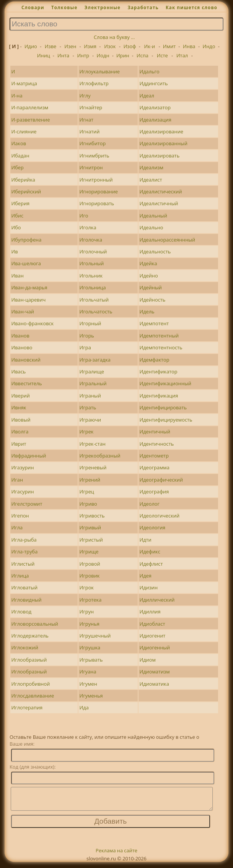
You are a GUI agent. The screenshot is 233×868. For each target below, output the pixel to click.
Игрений (90, 480)
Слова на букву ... (114, 37)
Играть (88, 407)
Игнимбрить (95, 156)
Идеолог (149, 504)
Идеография (154, 492)
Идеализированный (163, 143)
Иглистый (23, 564)
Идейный (150, 287)
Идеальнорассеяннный (167, 240)
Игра (85, 347)
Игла (17, 527)
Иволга (20, 432)
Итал (182, 55)
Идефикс (150, 552)
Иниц (44, 55)
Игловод (22, 612)
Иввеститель (27, 383)
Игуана (88, 672)
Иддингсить (153, 83)
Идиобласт (152, 624)
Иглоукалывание (100, 71)
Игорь (87, 336)
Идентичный (155, 432)
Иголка (88, 227)
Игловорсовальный (35, 624)
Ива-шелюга (26, 263)
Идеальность (155, 251)
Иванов (20, 336)
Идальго (149, 71)
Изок (110, 46)
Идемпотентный (159, 336)
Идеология (152, 527)
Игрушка (90, 647)
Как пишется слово (191, 7)
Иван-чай (23, 312)
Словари (33, 7)
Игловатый (25, 587)
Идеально (151, 227)
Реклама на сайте (116, 855)
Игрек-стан (93, 444)
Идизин (148, 587)
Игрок (87, 587)
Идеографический (161, 480)
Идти (145, 540)
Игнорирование (99, 191)
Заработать (143, 7)
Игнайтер (91, 107)
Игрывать (91, 660)
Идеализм (151, 167)
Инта (63, 55)
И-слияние (24, 131)
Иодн (103, 55)
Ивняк (19, 407)
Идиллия (150, 612)
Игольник (91, 276)
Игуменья (91, 696)
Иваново (22, 347)
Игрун (87, 612)
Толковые (64, 7)
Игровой (90, 564)
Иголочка (91, 240)
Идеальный (153, 216)
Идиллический (157, 600)
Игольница (93, 287)
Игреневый (93, 467)
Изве (51, 46)
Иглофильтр (94, 83)
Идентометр (154, 456)
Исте (162, 55)
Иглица (20, 576)
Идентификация (159, 396)
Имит (169, 46)
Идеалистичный (159, 203)
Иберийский (26, 191)
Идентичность (156, 444)
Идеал (147, 96)
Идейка (148, 263)
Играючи (90, 420)
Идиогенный (155, 647)
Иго (84, 216)
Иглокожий (25, 647)
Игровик (90, 576)
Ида (84, 707)
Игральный (93, 383)
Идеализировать (159, 156)
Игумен (88, 684)
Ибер (18, 167)
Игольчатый (94, 300)
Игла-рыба (24, 540)
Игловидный (27, 600)
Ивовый (21, 420)
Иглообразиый (29, 660)
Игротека (91, 600)
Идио (31, 46)
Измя (90, 46)
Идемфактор (154, 360)
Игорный (90, 323)
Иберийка (23, 180)
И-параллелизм (30, 107)
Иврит (19, 444)
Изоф (130, 46)
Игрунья (90, 624)
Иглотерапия (27, 707)
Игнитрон (91, 167)
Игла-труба (25, 552)
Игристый (91, 540)
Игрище (89, 552)
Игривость (92, 516)
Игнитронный (96, 180)
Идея (145, 576)
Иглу (85, 96)
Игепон (20, 516)
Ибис (18, 216)
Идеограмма (154, 467)
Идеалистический (160, 191)
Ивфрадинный (29, 456)
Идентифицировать (163, 407)
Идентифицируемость (166, 420)
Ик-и (149, 46)
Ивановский (26, 360)
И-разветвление (31, 120)
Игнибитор (93, 143)
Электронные (103, 7)
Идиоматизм (154, 672)
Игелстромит (27, 504)
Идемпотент (154, 323)
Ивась (19, 372)
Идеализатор (155, 107)
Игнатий (90, 131)
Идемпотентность (161, 347)
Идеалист (151, 180)
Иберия (21, 203)
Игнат (86, 120)
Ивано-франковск (33, 323)
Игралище (92, 372)
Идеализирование (161, 131)
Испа (143, 55)
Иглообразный (29, 672)
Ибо (16, 227)
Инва (189, 46)
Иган (17, 480)
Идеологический (159, 516)
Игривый (90, 527)
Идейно (148, 276)
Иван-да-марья (29, 287)
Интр (83, 55)
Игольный (92, 263)
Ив (15, 251)
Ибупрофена (27, 240)
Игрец (87, 492)
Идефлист (151, 564)
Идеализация (155, 120)
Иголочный (93, 251)
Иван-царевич (29, 300)
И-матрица (24, 83)
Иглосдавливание (33, 696)
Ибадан (20, 156)
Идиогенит (152, 636)
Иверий (21, 396)
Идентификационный (165, 383)
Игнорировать (97, 203)
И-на (17, 96)
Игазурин (23, 467)
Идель (147, 312)
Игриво (88, 504)
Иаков (19, 143)
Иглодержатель (30, 636)
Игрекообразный (100, 456)
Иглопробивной (31, 684)
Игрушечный (95, 636)
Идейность (152, 300)
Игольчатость (96, 312)
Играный (90, 396)
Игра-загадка (95, 360)
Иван (18, 276)
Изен (70, 46)
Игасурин (23, 492)
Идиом (147, 660)
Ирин (123, 55)
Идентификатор (158, 372)
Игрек (87, 432)
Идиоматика (154, 684)
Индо (209, 46)
